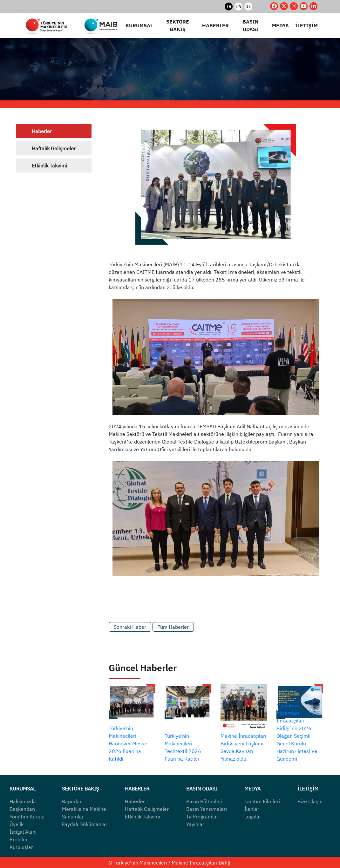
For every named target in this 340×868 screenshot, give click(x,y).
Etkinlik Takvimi (49, 166)
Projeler (19, 839)
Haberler (42, 131)
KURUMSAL (139, 25)
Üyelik (17, 824)
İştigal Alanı (23, 832)
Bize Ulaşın (310, 801)
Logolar (253, 817)
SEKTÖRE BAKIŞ (178, 25)
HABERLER (215, 25)
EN (238, 6)
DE (248, 6)
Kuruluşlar (21, 847)
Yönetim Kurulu (27, 817)
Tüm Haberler (173, 627)
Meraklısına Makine (84, 809)
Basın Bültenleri (204, 801)
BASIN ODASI (251, 25)
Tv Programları (203, 817)
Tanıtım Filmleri (262, 801)
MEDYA (280, 25)
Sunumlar (73, 817)
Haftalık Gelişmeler (54, 148)
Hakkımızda (23, 801)
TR (229, 6)
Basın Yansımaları (207, 809)
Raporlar (72, 801)
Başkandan (22, 809)
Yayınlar (195, 824)
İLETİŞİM (306, 25)
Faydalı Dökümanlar (85, 824)
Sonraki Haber (130, 627)
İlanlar (252, 809)
